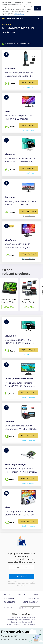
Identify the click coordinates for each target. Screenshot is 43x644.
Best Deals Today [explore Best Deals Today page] (31, 602)
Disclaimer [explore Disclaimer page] (9, 598)
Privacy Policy (19, 14)
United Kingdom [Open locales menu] (30, 608)
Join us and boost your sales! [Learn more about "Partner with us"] (14, 639)
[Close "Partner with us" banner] (41, 630)
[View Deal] (9, 295)
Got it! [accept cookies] (37, 8)
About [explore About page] (7, 595)
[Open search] (39, 20)
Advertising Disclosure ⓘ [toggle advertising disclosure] (11, 608)
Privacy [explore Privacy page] (22, 595)
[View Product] (21, 70)
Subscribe (22, 576)
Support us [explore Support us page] (33, 598)
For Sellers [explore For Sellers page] (10, 602)
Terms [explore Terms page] (36, 595)
